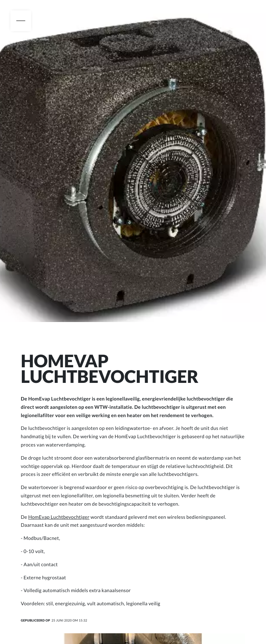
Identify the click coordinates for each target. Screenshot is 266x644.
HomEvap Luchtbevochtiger (59, 517)
